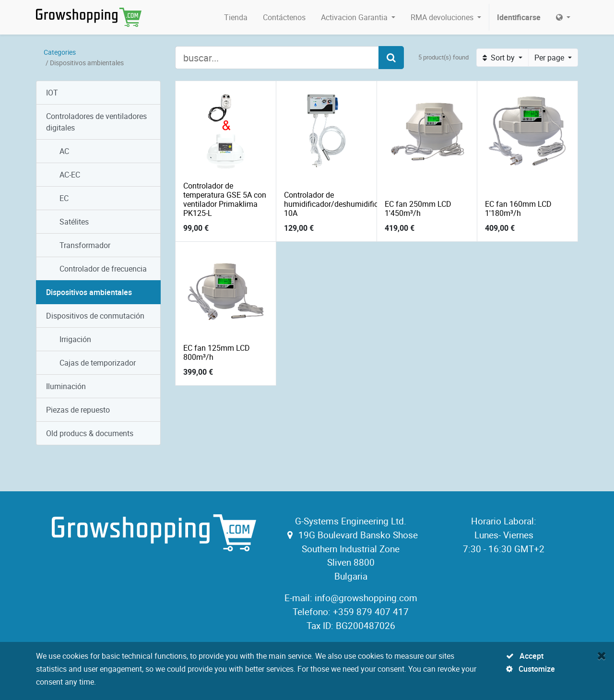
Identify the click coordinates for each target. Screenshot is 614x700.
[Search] (391, 58)
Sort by (500, 58)
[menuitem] (236, 17)
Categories (60, 52)
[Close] (602, 655)
